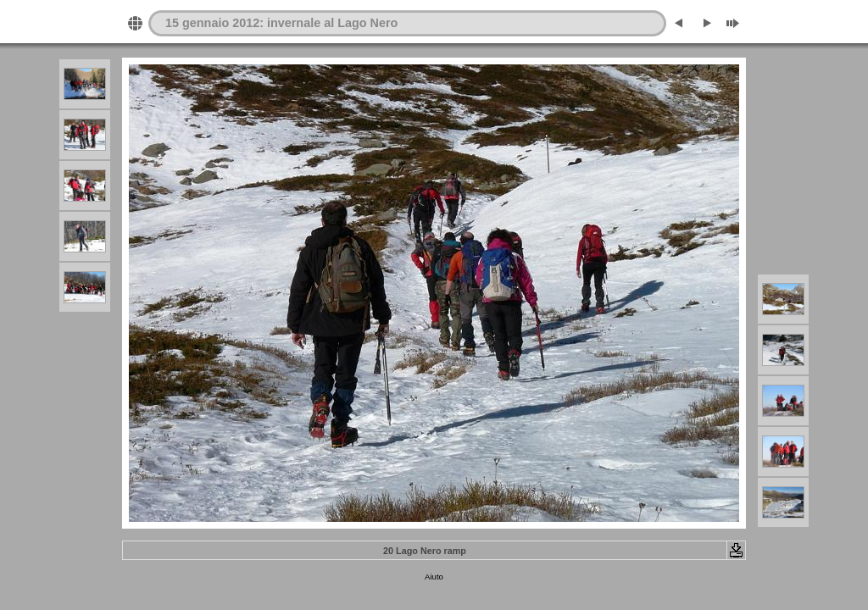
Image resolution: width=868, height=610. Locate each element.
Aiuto (434, 577)
